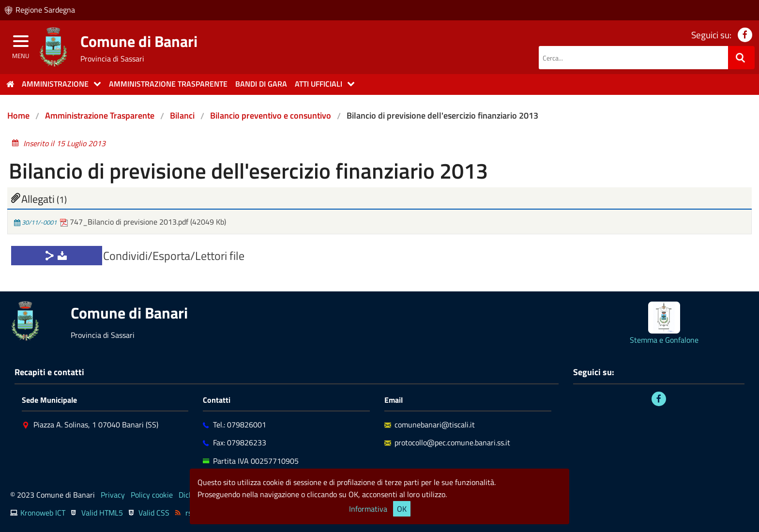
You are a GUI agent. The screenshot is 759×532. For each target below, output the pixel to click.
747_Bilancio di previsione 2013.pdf (125, 222)
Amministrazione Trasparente (100, 115)
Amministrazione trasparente (168, 84)
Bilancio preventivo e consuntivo (271, 115)
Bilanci (182, 115)
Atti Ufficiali (319, 84)
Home (18, 115)
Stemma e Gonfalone (664, 340)
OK (402, 509)
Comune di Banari (139, 41)
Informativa (368, 509)
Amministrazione (55, 84)
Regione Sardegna (45, 10)
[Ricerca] (741, 58)
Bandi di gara (261, 84)
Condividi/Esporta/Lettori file (174, 256)
